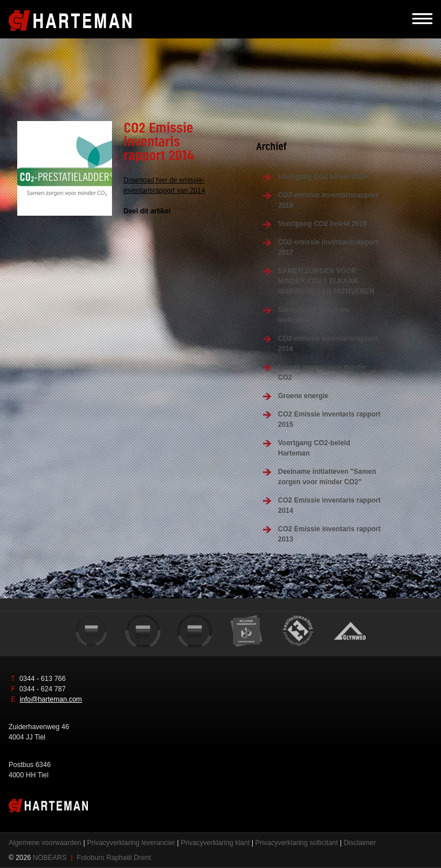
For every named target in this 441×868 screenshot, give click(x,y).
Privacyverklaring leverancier (131, 843)
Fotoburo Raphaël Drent (114, 858)
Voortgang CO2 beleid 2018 (322, 224)
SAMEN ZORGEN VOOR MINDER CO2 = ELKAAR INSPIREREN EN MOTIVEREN (326, 281)
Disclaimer (359, 843)
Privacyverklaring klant (215, 843)
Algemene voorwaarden (45, 843)
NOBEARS (50, 858)
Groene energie (303, 396)
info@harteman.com (51, 699)
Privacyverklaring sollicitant (297, 843)
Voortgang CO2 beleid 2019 (322, 177)
